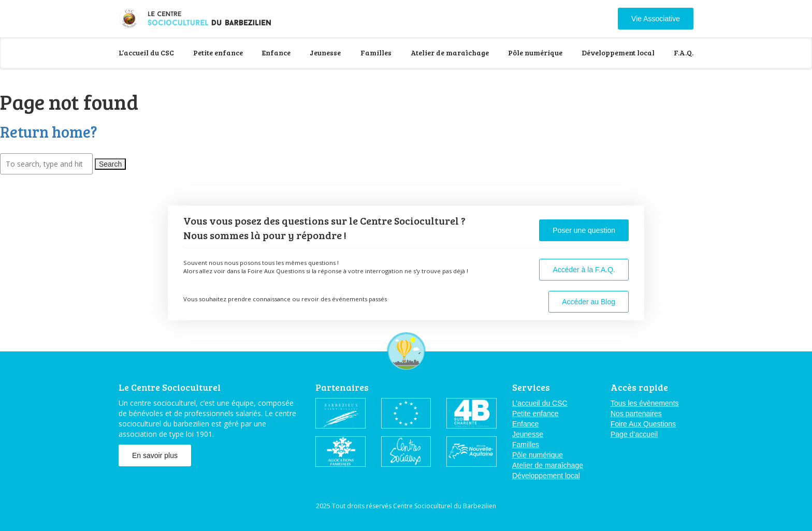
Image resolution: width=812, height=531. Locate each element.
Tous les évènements (645, 403)
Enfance (276, 53)
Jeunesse (325, 53)
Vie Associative (656, 19)
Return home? (49, 131)
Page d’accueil (634, 434)
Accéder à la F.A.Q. (584, 270)
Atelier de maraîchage (450, 53)
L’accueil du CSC (146, 53)
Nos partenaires (636, 414)
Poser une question (584, 230)
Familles (376, 53)
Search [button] (110, 164)
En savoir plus (155, 455)
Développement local (618, 53)
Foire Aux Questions (643, 424)
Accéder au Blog (589, 302)
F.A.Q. (684, 53)
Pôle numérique (535, 53)
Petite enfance (218, 53)
